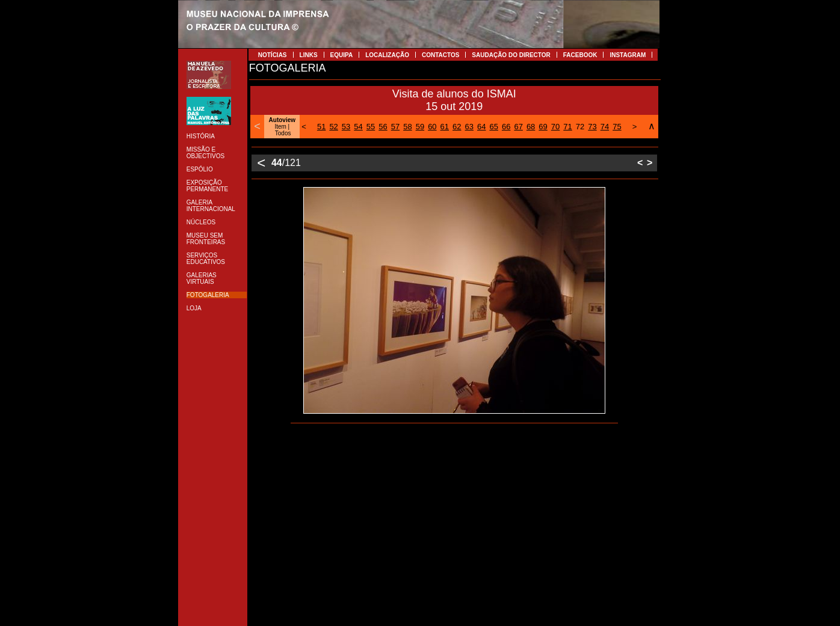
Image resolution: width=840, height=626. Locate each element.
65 (493, 127)
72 (580, 127)
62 (457, 127)
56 (383, 127)
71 (567, 127)
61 (445, 127)
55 (371, 127)
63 (469, 127)
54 (358, 127)
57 (395, 127)
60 (432, 127)
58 (407, 127)
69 (543, 127)
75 (617, 127)
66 (506, 127)
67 (518, 127)
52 (333, 127)
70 (555, 127)
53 (346, 127)
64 (481, 127)
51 (321, 127)
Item (280, 127)
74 (605, 127)
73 (592, 127)
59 (420, 127)
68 (531, 127)
